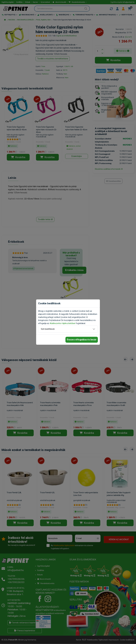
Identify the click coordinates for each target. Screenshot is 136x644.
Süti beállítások (48, 329)
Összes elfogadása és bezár (82, 340)
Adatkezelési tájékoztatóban (62, 323)
